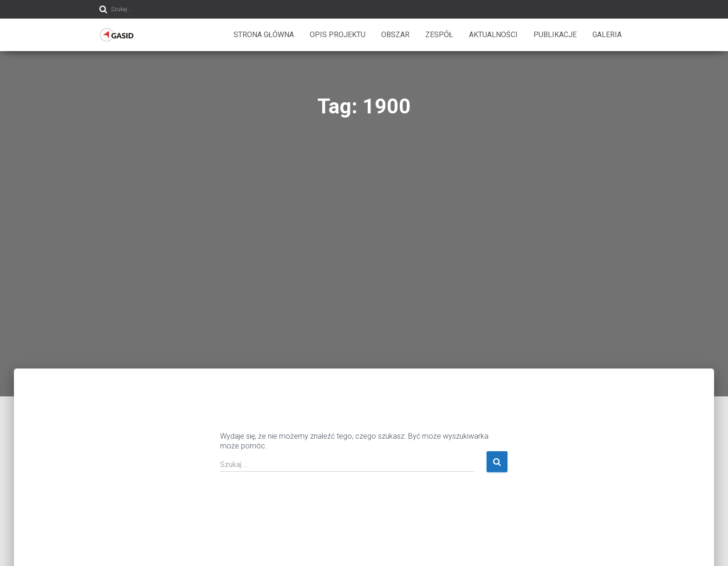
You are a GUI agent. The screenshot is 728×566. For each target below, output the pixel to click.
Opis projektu (338, 35)
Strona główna (264, 35)
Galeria (607, 35)
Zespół (439, 35)
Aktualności (493, 35)
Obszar (395, 35)
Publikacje (555, 35)
